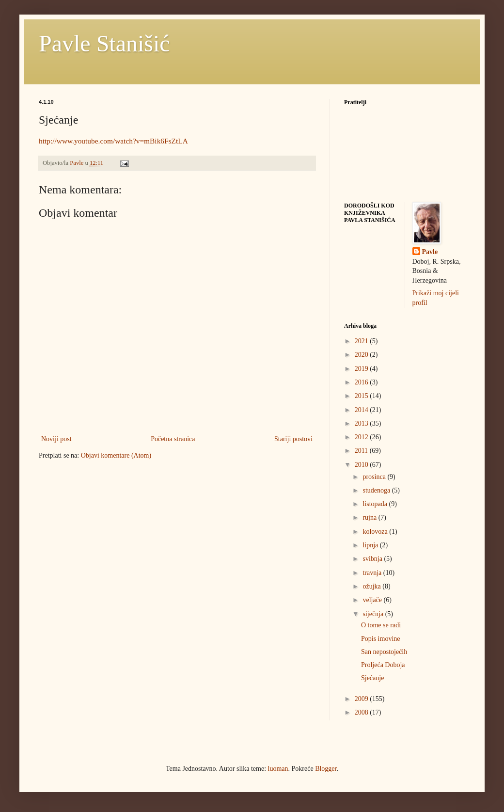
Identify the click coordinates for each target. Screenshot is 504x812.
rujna (370, 517)
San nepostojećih (384, 652)
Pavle (430, 252)
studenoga (377, 490)
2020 (362, 355)
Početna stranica (173, 439)
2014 (362, 410)
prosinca (375, 477)
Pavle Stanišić (104, 43)
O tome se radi (381, 625)
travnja (373, 573)
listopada (376, 504)
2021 (362, 341)
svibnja (373, 559)
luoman (278, 769)
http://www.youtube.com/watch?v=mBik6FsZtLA (113, 141)
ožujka (372, 586)
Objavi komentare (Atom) (116, 455)
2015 (362, 396)
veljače (373, 600)
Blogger (326, 769)
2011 (362, 451)
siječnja (374, 614)
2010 (362, 465)
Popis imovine (381, 639)
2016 (362, 382)
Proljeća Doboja (383, 665)
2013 (362, 423)
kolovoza (376, 532)
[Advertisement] (111, 535)
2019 (362, 369)
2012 (362, 437)
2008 (362, 712)
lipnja (371, 545)
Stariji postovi (293, 439)
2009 (362, 699)
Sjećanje (372, 678)
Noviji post (56, 439)
